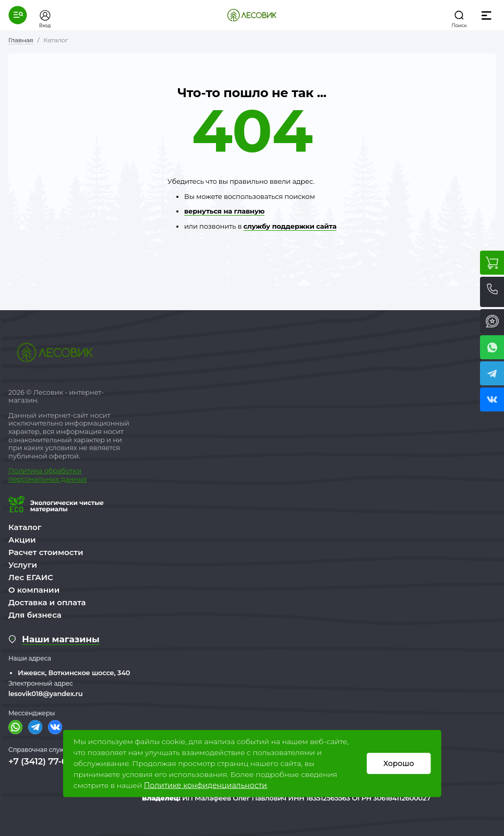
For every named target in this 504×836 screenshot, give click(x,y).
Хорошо (399, 763)
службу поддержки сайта (290, 226)
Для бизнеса (35, 615)
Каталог (25, 527)
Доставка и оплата (47, 602)
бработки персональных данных (47, 475)
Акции (22, 540)
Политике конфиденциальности (206, 785)
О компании (34, 590)
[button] (18, 15)
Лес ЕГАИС (31, 577)
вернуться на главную (224, 211)
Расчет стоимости (46, 552)
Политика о (28, 470)
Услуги (23, 565)
